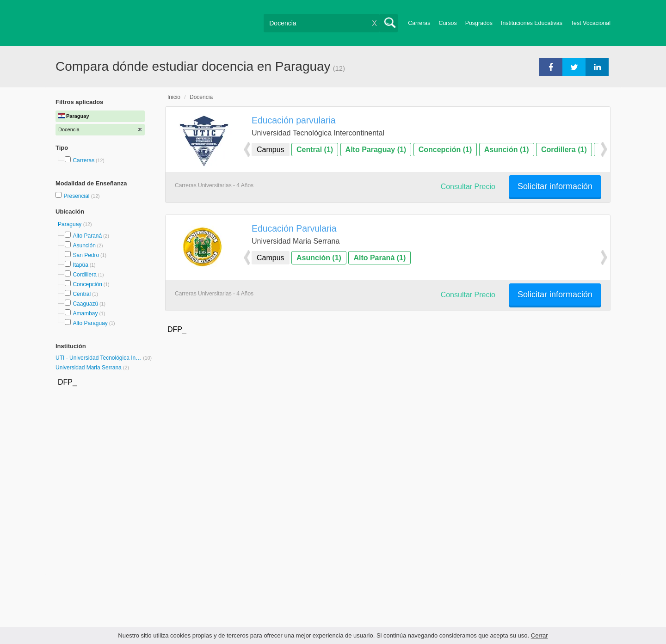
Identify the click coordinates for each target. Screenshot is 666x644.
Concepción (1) (445, 150)
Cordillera (84, 275)
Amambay (85, 313)
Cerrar (540, 635)
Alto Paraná (87, 236)
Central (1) (315, 150)
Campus (271, 150)
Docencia (201, 97)
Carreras (419, 23)
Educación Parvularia (294, 228)
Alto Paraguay (90, 323)
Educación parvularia (294, 120)
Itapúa (80, 265)
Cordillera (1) (564, 150)
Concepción (87, 284)
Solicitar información (555, 186)
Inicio (174, 97)
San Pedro (86, 255)
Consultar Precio (468, 187)
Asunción (84, 245)
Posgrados (479, 23)
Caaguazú (85, 304)
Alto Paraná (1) (379, 258)
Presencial (77, 196)
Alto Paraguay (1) (376, 150)
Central (82, 294)
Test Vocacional (591, 23)
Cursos (447, 23)
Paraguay (71, 224)
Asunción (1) (507, 150)
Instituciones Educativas (532, 23)
